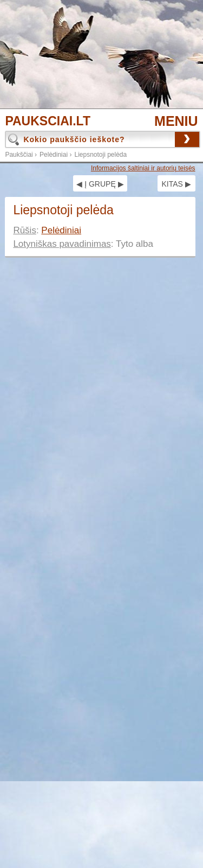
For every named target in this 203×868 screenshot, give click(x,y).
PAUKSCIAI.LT (48, 121)
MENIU (176, 121)
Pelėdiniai (54, 155)
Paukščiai (19, 155)
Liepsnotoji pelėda (100, 155)
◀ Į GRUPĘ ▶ (100, 184)
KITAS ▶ (176, 184)
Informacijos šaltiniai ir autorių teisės (143, 168)
